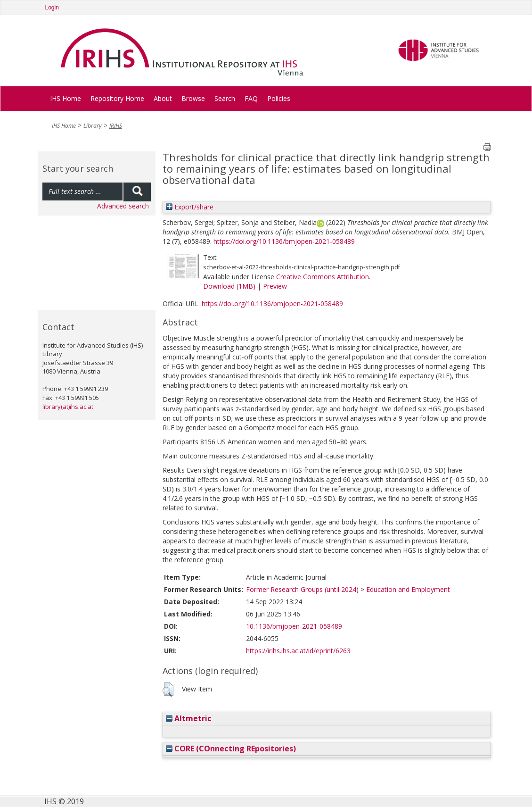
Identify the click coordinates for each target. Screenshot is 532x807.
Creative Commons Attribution (323, 277)
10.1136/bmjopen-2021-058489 (294, 626)
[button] (168, 690)
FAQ (251, 98)
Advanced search (123, 206)
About (163, 98)
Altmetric (189, 718)
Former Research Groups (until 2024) (302, 589)
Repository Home (117, 98)
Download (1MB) (229, 286)
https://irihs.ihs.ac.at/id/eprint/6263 (298, 651)
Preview (275, 286)
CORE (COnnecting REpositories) (231, 749)
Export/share (190, 207)
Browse (193, 98)
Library (93, 126)
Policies (279, 98)
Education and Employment (408, 589)
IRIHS (116, 126)
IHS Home (65, 98)
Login (52, 8)
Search (225, 98)
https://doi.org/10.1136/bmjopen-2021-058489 (284, 241)
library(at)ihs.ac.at (68, 407)
